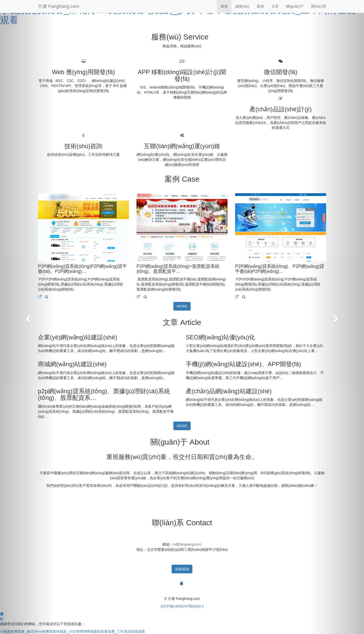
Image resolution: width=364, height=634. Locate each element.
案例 (260, 6)
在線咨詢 (182, 569)
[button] (27, 317)
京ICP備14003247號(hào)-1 (182, 606)
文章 (275, 6)
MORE (182, 306)
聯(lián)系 (319, 6)
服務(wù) (242, 6)
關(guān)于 (295, 6)
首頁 (224, 6)
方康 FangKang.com (59, 6)
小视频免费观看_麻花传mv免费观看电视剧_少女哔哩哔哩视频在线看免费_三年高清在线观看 (177, 15)
